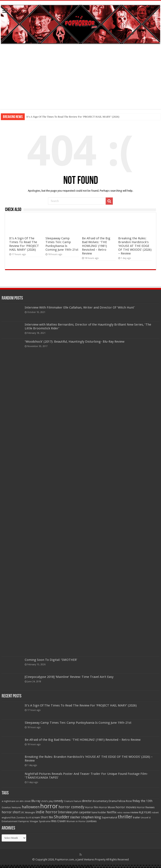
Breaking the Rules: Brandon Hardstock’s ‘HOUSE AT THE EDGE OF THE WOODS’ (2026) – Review (135, 246)
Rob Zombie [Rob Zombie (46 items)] (18, 818)
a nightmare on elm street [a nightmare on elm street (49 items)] (16, 801)
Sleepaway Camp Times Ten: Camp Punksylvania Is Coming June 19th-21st (62, 244)
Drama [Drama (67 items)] (113, 801)
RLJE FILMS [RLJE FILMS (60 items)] (145, 812)
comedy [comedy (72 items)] (58, 801)
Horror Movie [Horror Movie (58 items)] (107, 807)
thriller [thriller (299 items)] (125, 817)
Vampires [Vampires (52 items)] (24, 821)
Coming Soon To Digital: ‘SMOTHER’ (51, 660)
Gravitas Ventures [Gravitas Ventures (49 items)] (11, 807)
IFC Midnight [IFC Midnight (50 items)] (28, 812)
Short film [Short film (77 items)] (47, 817)
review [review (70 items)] (134, 812)
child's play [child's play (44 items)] (47, 801)
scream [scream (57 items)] (36, 818)
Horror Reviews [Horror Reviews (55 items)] (146, 807)
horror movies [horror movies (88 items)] (126, 807)
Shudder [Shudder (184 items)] (62, 817)
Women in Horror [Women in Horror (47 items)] (76, 821)
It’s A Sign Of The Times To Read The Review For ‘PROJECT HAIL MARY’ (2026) (73, 117)
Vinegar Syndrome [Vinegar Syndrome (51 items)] (40, 821)
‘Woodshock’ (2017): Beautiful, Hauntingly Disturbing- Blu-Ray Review (75, 342)
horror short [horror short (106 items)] (11, 812)
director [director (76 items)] (87, 801)
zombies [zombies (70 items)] (91, 821)
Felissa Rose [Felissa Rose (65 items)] (125, 801)
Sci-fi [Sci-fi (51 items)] (28, 818)
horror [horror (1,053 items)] (49, 806)
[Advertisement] (80, 80)
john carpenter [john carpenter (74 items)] (82, 812)
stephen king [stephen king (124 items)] (91, 817)
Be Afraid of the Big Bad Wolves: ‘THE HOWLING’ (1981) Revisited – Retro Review (96, 246)
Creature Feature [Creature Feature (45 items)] (73, 801)
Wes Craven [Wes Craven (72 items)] (58, 821)
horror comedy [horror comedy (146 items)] (71, 807)
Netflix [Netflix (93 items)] (112, 812)
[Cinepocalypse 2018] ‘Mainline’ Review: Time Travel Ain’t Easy (69, 677)
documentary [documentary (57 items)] (100, 801)
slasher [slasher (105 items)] (75, 817)
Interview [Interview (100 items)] (65, 812)
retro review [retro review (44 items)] (123, 813)
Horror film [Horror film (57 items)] (92, 807)
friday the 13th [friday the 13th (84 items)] (142, 801)
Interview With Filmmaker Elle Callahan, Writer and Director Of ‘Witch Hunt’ (80, 307)
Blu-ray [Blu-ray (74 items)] (36, 801)
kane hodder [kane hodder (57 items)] (99, 812)
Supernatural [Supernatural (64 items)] (109, 817)
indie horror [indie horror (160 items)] (47, 812)
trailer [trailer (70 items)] (136, 817)
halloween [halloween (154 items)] (31, 807)
